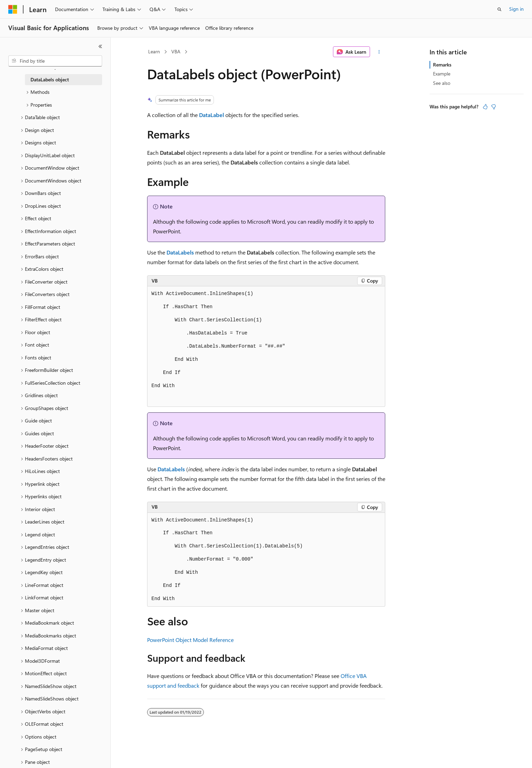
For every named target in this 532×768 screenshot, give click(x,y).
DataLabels (180, 252)
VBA (176, 51)
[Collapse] (100, 46)
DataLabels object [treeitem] (50, 79)
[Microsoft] (13, 9)
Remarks (442, 65)
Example (442, 74)
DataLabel (211, 115)
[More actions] (379, 52)
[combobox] (55, 61)
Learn (154, 51)
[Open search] (499, 9)
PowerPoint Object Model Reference (190, 640)
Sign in (516, 9)
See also (442, 83)
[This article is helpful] (485, 107)
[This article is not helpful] (494, 107)
